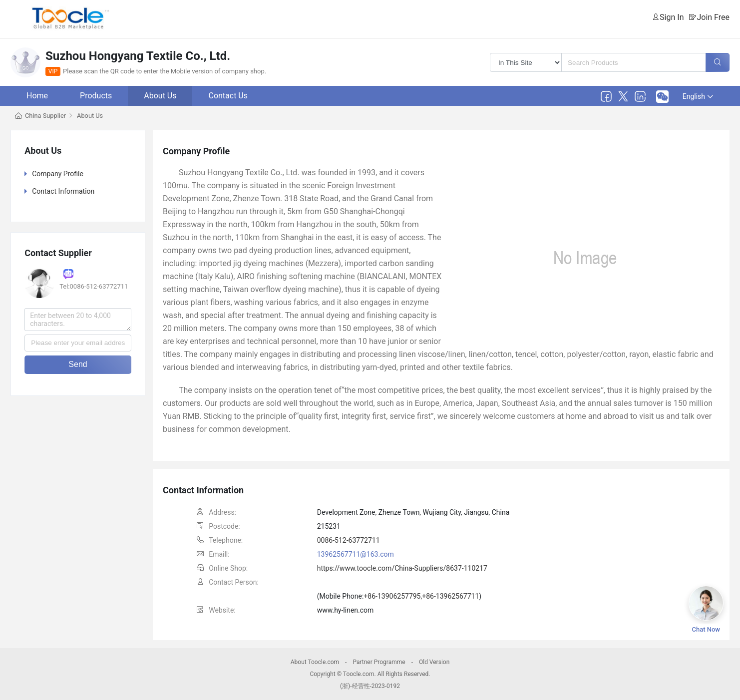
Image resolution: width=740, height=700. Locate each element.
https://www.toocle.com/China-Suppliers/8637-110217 (402, 568)
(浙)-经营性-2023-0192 (370, 686)
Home (37, 96)
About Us (160, 96)
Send (78, 364)
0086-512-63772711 (349, 540)
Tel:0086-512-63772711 (94, 286)
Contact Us (228, 96)
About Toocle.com (315, 662)
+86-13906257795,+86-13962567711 (421, 596)
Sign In (672, 17)
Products (96, 96)
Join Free (713, 17)
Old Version (434, 662)
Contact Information (63, 191)
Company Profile (58, 174)
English (698, 96)
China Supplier (45, 116)
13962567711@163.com (356, 554)
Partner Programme (379, 662)
